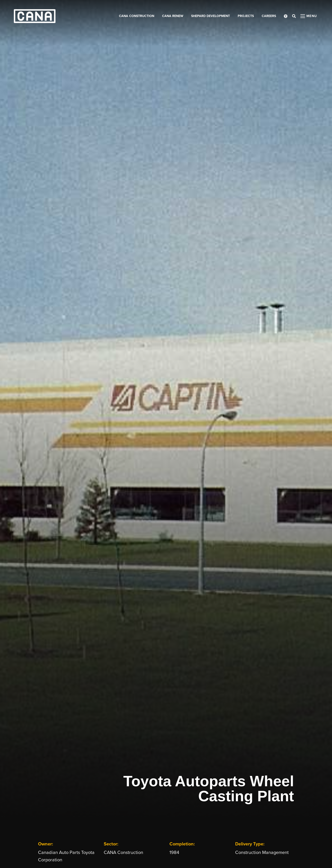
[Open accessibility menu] (286, 16)
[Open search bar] (294, 16)
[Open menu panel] (309, 16)
